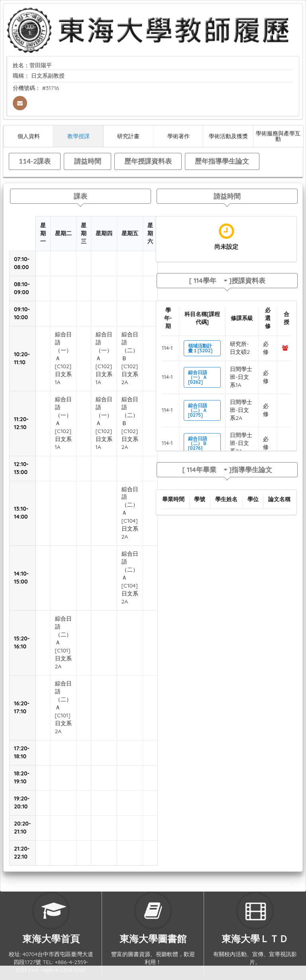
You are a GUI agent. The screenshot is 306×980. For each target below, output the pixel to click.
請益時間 (88, 161)
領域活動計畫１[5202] (200, 348)
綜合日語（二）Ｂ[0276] (198, 443)
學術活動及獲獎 (228, 136)
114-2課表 (35, 161)
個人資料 (29, 136)
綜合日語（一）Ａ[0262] (198, 377)
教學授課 (78, 136)
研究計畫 (128, 136)
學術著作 (178, 136)
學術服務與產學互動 (278, 136)
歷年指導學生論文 (222, 161)
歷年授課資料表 (148, 161)
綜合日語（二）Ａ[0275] (198, 410)
